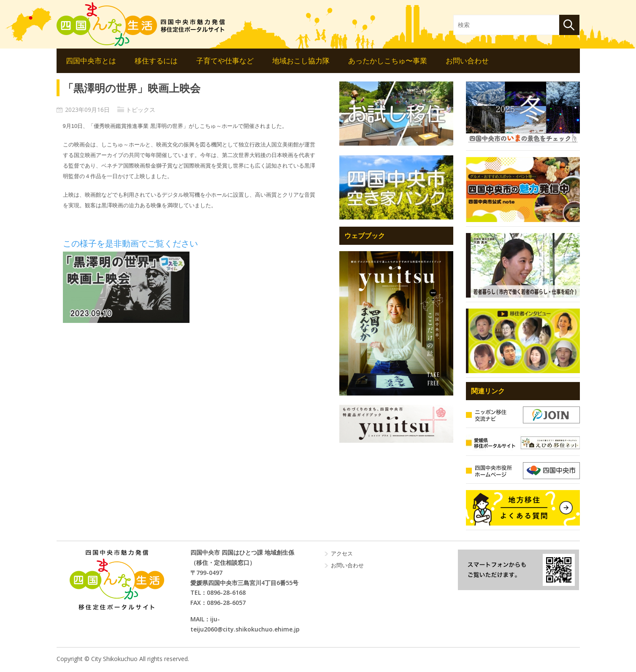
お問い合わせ (467, 61)
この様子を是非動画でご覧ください (130, 244)
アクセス (342, 553)
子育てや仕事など (225, 61)
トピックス (141, 110)
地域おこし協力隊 (301, 61)
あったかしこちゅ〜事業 (388, 61)
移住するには (156, 61)
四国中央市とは (91, 61)
